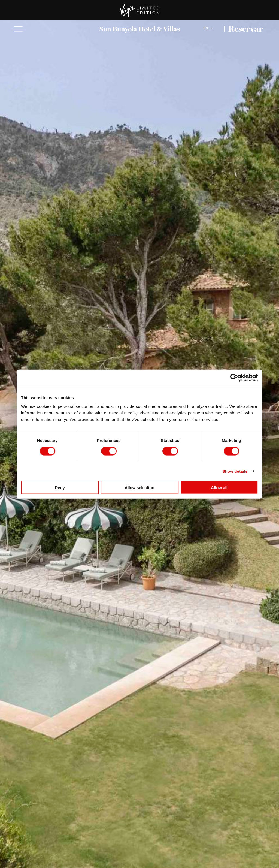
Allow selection (139, 487)
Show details (235, 471)
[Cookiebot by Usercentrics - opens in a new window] (234, 378)
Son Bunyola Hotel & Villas (140, 29)
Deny (60, 487)
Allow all (219, 487)
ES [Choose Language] (206, 28)
